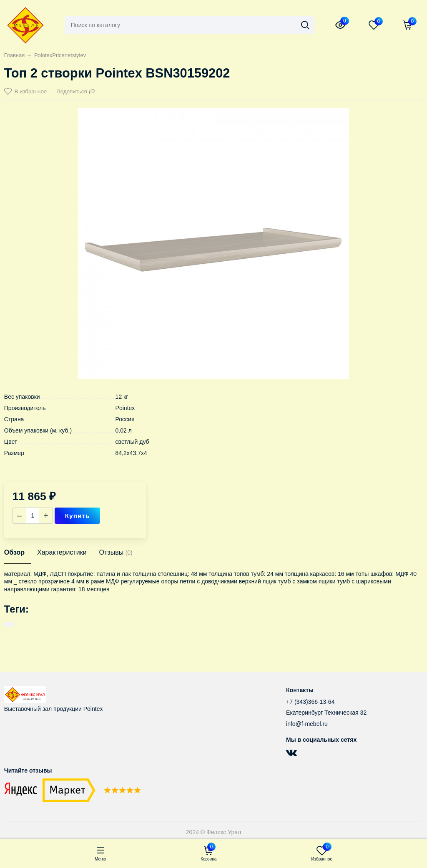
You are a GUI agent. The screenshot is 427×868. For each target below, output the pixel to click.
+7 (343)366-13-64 (310, 702)
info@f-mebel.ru (307, 724)
